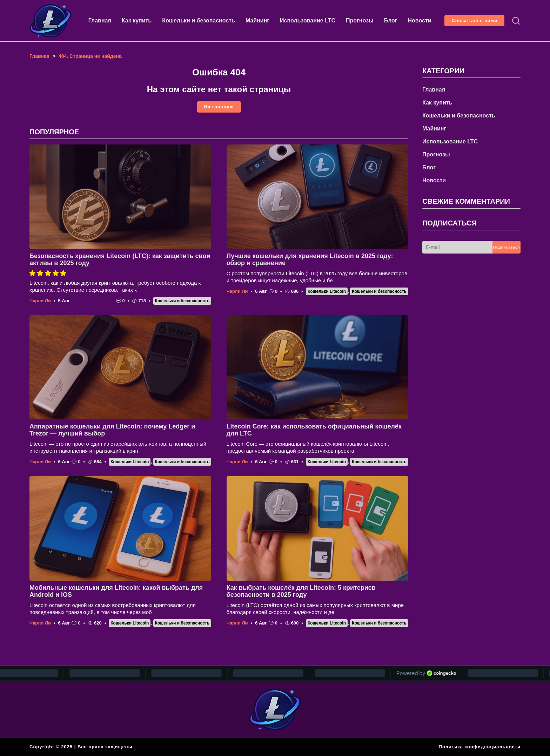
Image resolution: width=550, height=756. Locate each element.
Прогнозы (360, 21)
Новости (420, 21)
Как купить (137, 21)
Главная (100, 21)
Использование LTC (308, 21)
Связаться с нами (474, 21)
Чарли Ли (40, 301)
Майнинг (257, 21)
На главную (219, 107)
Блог (391, 21)
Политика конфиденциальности (480, 747)
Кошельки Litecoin (327, 291)
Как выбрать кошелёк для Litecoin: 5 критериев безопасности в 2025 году (301, 591)
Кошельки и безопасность (199, 21)
